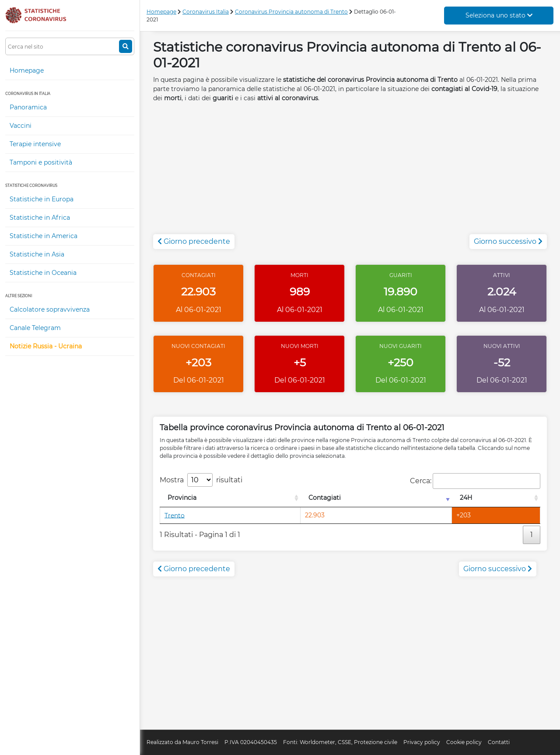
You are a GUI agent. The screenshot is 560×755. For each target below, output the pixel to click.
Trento (175, 515)
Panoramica (28, 107)
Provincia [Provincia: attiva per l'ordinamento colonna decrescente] (182, 498)
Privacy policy (422, 742)
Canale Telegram (35, 328)
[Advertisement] (350, 173)
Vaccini (21, 126)
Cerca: (475, 481)
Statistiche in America (44, 236)
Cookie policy (464, 742)
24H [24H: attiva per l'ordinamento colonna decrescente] (466, 498)
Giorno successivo (508, 241)
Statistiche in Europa (42, 199)
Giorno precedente (194, 241)
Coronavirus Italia (206, 12)
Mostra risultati (201, 480)
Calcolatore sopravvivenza (50, 309)
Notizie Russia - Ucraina (46, 346)
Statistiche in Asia (37, 254)
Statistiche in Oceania (43, 273)
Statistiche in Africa (40, 218)
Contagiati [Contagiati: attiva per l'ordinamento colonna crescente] (325, 498)
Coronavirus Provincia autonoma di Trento (291, 12)
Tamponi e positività (41, 162)
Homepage (27, 70)
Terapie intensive (35, 144)
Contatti (499, 742)
